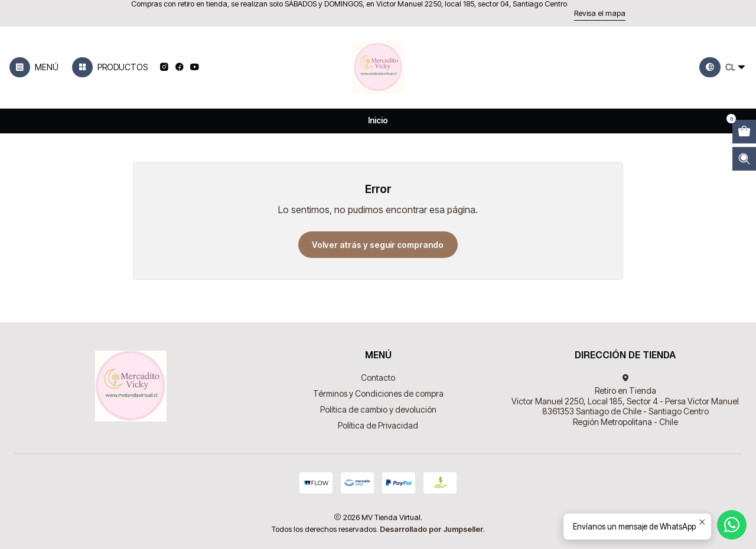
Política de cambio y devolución (378, 409)
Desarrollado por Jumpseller (431, 529)
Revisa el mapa (600, 13)
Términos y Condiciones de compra (378, 393)
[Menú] (34, 67)
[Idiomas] (723, 67)
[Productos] (110, 67)
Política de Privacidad (378, 425)
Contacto (378, 378)
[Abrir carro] (744, 132)
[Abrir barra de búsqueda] (744, 159)
